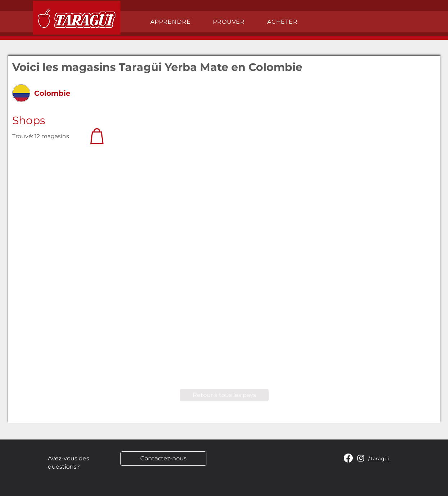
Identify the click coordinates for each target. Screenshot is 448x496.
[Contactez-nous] (163, 459)
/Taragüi (379, 459)
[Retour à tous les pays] (224, 395)
